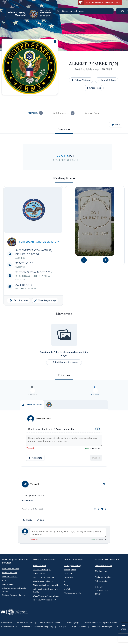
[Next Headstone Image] (106, 260)
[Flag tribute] (104, 480)
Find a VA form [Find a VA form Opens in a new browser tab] (40, 555)
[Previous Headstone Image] (84, 260)
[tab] (35, 113)
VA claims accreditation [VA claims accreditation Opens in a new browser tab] (43, 570)
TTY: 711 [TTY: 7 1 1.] (99, 583)
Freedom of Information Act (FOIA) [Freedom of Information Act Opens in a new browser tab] (38, 616)
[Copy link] (4, 43)
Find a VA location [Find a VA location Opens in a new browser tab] (103, 566)
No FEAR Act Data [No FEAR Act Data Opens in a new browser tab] (25, 612)
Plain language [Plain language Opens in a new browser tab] (73, 612)
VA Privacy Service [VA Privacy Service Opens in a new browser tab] (9, 616)
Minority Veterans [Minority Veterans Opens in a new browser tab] (10, 566)
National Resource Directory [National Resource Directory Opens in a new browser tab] (14, 584)
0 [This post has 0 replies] (97, 498)
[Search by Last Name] (84, 11)
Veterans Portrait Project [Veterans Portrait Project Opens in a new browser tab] (102, 616)
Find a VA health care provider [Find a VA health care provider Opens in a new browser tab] (46, 574)
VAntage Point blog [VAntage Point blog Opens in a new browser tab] (73, 555)
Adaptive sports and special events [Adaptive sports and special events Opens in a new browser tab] (14, 579)
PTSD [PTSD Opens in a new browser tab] (5, 570)
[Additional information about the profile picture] (55, 42)
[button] (100, 2)
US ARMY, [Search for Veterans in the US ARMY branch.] (63, 156)
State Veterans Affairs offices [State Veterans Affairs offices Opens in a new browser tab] (46, 585)
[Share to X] (4, 56)
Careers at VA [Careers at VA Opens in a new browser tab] (39, 563)
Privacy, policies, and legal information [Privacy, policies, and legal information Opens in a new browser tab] (101, 612)
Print (116, 124)
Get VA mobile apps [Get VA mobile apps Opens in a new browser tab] (42, 559)
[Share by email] (4, 37)
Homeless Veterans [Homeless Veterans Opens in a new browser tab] (11, 558)
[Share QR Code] (4, 62)
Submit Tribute (107, 80)
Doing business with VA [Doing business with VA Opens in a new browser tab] (44, 566)
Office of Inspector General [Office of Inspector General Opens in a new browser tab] (50, 612)
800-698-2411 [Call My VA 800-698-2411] (101, 580)
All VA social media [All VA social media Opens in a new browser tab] (72, 582)
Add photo (35, 454)
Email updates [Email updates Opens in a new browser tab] (70, 559)
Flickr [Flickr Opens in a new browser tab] (66, 574)
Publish (96, 454)
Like (40, 509)
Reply (27, 509)
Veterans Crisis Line (104, 555)
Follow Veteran (81, 80)
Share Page (94, 88)
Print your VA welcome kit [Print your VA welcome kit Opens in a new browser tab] (45, 589)
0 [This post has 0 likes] (104, 498)
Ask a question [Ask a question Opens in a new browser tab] (101, 570)
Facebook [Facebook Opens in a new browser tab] (68, 563)
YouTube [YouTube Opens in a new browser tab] (68, 578)
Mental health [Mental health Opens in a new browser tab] (8, 573)
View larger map (45, 300)
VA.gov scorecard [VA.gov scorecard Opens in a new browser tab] (78, 616)
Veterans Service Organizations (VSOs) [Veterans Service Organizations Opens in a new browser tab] (47, 580)
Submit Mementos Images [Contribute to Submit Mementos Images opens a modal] (64, 362)
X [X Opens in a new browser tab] (65, 570)
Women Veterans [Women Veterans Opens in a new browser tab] (10, 562)
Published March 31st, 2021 (32, 498)
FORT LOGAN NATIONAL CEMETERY (39, 242)
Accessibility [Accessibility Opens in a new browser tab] (6, 612)
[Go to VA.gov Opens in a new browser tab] (14, 602)
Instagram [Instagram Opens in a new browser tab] (68, 566)
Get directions (19, 300)
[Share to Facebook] (4, 50)
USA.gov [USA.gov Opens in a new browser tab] (62, 616)
